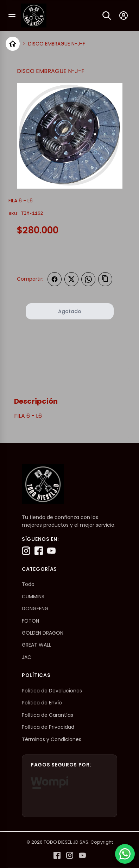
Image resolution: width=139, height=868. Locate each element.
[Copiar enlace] (105, 279)
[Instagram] (26, 551)
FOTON (30, 621)
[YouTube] (51, 551)
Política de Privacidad (48, 727)
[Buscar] (107, 16)
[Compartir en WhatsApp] (88, 279)
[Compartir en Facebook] (55, 279)
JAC (27, 657)
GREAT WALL (36, 645)
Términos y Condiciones (52, 739)
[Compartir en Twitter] (71, 279)
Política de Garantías (48, 715)
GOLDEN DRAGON (43, 633)
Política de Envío (42, 703)
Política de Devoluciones (52, 691)
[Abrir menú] (12, 16)
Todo (28, 584)
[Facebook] (39, 551)
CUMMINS (33, 597)
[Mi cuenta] (124, 16)
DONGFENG (35, 609)
